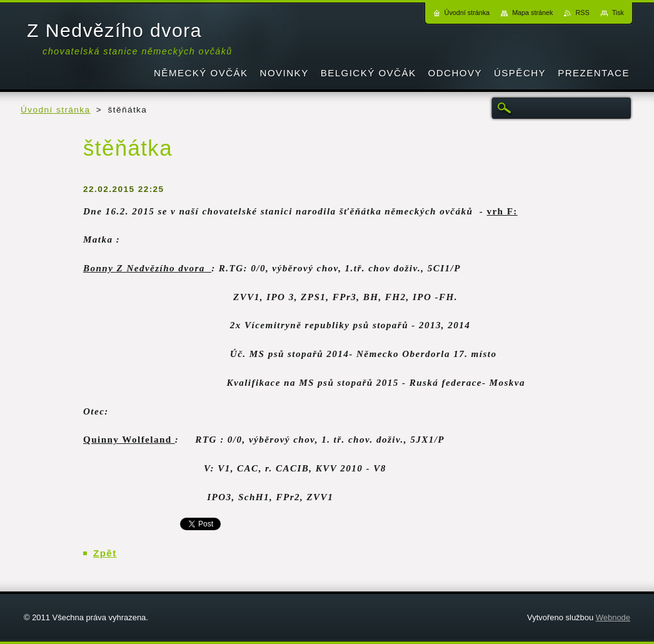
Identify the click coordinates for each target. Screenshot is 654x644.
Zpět (105, 553)
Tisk (618, 13)
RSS (582, 13)
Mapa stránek (532, 13)
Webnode (613, 617)
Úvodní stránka (56, 110)
